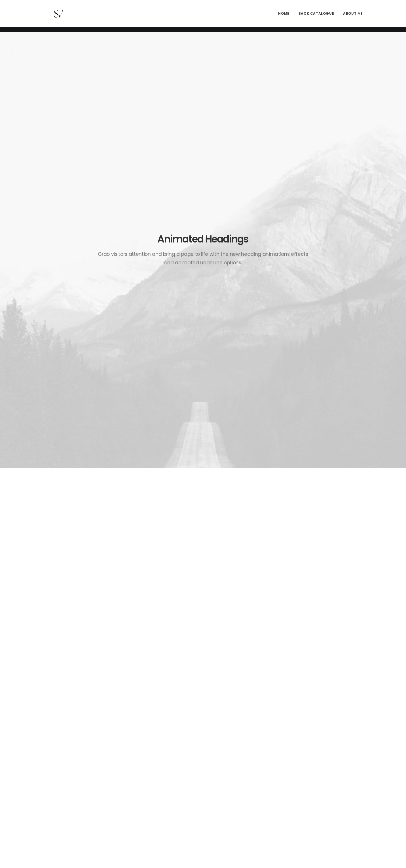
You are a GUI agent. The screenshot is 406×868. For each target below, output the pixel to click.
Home (284, 16)
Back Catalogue (316, 16)
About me (353, 16)
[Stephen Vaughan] (52, 16)
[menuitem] (286, 16)
